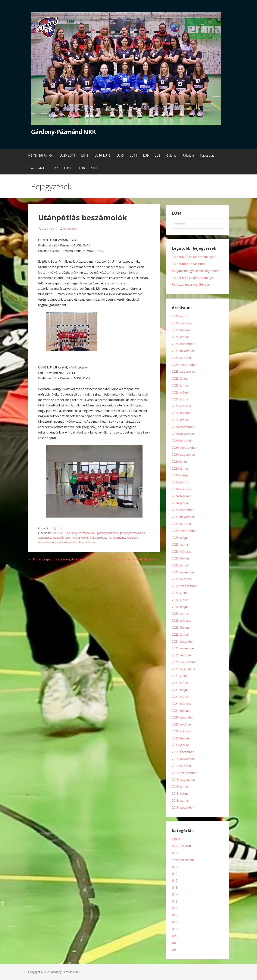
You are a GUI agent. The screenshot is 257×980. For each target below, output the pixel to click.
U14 (59, 528)
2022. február (181, 628)
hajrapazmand (116, 538)
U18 (175, 922)
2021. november (183, 648)
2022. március (181, 621)
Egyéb (176, 839)
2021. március (181, 704)
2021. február (181, 711)
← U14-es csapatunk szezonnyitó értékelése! (60, 559)
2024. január (180, 503)
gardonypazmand (107, 533)
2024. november (183, 434)
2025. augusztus (183, 371)
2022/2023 (59, 533)
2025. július (180, 378)
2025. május (180, 392)
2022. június (180, 600)
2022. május (180, 607)
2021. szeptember (184, 662)
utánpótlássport (87, 542)
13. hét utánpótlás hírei (188, 264)
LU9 (146, 155)
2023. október (182, 524)
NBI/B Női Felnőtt (41, 155)
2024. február (181, 496)
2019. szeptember (184, 773)
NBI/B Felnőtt (182, 846)
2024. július (180, 462)
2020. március (181, 731)
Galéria (171, 155)
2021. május (180, 690)
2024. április (180, 482)
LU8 (158, 155)
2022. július (180, 593)
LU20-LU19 (67, 155)
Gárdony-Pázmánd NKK (63, 132)
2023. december (183, 510)
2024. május (180, 475)
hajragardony (98, 538)
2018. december (183, 807)
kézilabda (132, 538)
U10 (175, 867)
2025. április (180, 399)
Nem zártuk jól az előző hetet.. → (137, 559)
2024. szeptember (184, 448)
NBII (94, 168)
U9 (174, 950)
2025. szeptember (184, 365)
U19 (175, 929)
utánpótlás (44, 542)
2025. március (181, 406)
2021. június (180, 683)
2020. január (180, 745)
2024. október (182, 441)
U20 (175, 936)
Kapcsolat (207, 155)
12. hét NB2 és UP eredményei (193, 278)
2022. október (182, 579)
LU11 (133, 155)
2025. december (183, 344)
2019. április (180, 800)
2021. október (182, 655)
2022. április (180, 614)
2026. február (181, 330)
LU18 (85, 155)
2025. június (180, 385)
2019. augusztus (183, 780)
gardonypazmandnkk (51, 538)
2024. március (181, 489)
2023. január (180, 565)
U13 (53, 528)
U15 (175, 901)
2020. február (181, 738)
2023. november (183, 517)
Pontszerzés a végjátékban (191, 284)
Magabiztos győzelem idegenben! (196, 271)
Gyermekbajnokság (77, 538)
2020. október (182, 724)
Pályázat (188, 155)
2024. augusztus (183, 455)
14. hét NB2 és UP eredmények (194, 257)
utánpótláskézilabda (64, 542)
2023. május (180, 538)
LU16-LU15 (102, 155)
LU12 (68, 168)
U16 (175, 908)
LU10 (81, 168)
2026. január (180, 337)
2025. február (181, 413)
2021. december (183, 641)
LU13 (120, 155)
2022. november (183, 572)
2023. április (180, 544)
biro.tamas (70, 229)
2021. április (180, 697)
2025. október (182, 358)
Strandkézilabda (183, 860)
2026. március (181, 323)
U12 (175, 881)
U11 (175, 874)
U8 (174, 943)
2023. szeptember (184, 531)
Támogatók (36, 168)
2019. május (180, 794)
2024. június (180, 468)
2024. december (183, 427)
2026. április (180, 316)
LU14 (54, 168)
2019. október (182, 766)
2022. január (180, 634)
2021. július (180, 676)
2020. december (183, 717)
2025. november (183, 351)
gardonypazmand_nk (132, 533)
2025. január (180, 420)
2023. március (181, 551)
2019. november (183, 759)
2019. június (180, 787)
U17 (175, 915)
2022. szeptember (184, 586)
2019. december (183, 752)
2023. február (181, 558)
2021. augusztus (183, 669)
